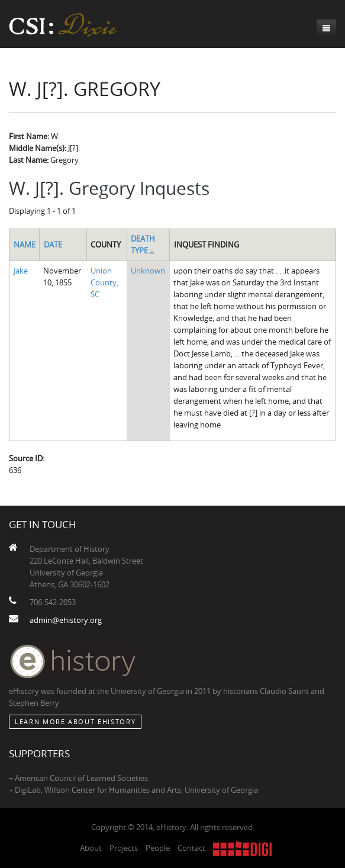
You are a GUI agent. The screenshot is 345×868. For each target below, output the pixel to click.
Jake (21, 271)
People (158, 848)
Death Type (143, 245)
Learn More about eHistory (75, 721)
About (91, 848)
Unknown (148, 271)
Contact (191, 848)
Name (25, 245)
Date (53, 245)
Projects (124, 848)
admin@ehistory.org (66, 620)
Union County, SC (104, 282)
